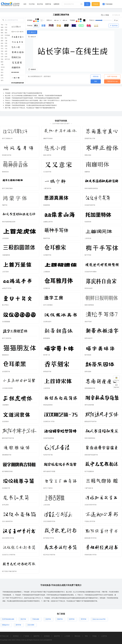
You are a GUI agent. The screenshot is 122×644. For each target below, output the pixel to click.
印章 (6, 43)
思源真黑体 (47, 205)
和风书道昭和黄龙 (90, 438)
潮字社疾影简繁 (89, 405)
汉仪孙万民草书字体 (91, 505)
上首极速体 (47, 272)
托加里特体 (88, 222)
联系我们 (16, 636)
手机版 (94, 636)
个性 (6, 49)
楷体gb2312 (6, 625)
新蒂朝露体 (47, 338)
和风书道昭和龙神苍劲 (91, 188)
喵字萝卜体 (47, 355)
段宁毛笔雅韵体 (89, 471)
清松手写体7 (88, 322)
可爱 (6, 30)
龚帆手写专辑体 (48, 138)
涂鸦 (6, 46)
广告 (6, 25)
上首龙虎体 (5, 238)
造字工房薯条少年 (7, 138)
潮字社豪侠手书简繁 (49, 471)
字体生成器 (36, 619)
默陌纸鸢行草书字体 (91, 538)
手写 (2, 49)
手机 (2, 54)
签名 (6, 33)
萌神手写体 (47, 238)
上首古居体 (47, 505)
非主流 (3, 67)
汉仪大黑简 (31, 625)
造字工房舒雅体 (48, 305)
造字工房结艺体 (7, 338)
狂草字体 (72, 619)
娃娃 (2, 43)
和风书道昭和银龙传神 (9, 222)
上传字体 (104, 636)
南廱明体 (87, 172)
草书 (2, 73)
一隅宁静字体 (47, 188)
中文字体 (32, 4)
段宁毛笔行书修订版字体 (9, 571)
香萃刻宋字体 (47, 372)
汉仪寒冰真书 (47, 322)
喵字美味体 (88, 355)
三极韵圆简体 (6, 255)
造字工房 (7, 59)
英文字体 (40, 4)
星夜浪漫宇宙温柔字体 (91, 455)
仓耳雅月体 (47, 288)
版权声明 (36, 636)
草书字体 (84, 619)
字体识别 (96, 4)
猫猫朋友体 (5, 355)
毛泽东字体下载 (48, 455)
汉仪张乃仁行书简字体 (9, 555)
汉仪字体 (48, 619)
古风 (2, 57)
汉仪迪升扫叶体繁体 (91, 272)
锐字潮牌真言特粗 (7, 471)
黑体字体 (60, 619)
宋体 (2, 38)
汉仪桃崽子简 (6, 488)
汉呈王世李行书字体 (8, 538)
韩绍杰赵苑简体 (48, 405)
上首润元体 (88, 238)
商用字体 (48, 4)
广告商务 (26, 636)
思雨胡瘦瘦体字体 (90, 388)
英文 (6, 38)
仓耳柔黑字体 (6, 372)
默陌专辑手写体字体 (8, 438)
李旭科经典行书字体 (91, 555)
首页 (25, 4)
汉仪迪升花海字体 (90, 205)
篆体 (2, 75)
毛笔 (2, 51)
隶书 (2, 80)
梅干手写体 (88, 255)
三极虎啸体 (5, 405)
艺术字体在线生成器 (8, 619)
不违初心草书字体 (90, 521)
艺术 (6, 27)
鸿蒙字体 (5, 205)
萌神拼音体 (5, 172)
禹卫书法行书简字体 (49, 555)
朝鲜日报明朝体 (89, 305)
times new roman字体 (99, 619)
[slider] (107, 20)
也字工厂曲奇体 (48, 488)
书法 (2, 25)
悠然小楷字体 (47, 155)
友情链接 (47, 636)
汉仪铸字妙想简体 (49, 438)
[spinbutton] (116, 20)
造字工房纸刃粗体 (7, 188)
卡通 (2, 65)
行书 (2, 78)
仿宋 (2, 35)
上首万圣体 (5, 272)
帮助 (86, 636)
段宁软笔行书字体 (49, 538)
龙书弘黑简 (5, 505)
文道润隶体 (5, 421)
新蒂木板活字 (89, 338)
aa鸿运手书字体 (7, 288)
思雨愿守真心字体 (90, 138)
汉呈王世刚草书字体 (49, 521)
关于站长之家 (4, 636)
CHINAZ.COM (20, 640)
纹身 (6, 57)
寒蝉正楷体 (88, 155)
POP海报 (7, 35)
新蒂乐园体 (88, 372)
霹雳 (2, 41)
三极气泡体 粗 (89, 488)
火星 (6, 54)
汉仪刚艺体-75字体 (49, 421)
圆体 (2, 62)
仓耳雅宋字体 (47, 255)
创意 (6, 51)
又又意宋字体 (47, 172)
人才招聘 (67, 636)
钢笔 (2, 33)
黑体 (2, 46)
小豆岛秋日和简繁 (7, 388)
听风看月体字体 (7, 155)
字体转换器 (108, 4)
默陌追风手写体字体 (91, 421)
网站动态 (77, 636)
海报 (2, 27)
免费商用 (56, 4)
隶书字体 (18, 625)
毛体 (2, 59)
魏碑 (2, 30)
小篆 (6, 41)
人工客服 (105, 15)
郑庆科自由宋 (89, 288)
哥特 (2, 70)
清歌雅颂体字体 (7, 455)
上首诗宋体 (47, 388)
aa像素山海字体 (48, 222)
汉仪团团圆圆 (6, 322)
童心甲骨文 (5, 305)
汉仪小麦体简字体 (7, 521)
